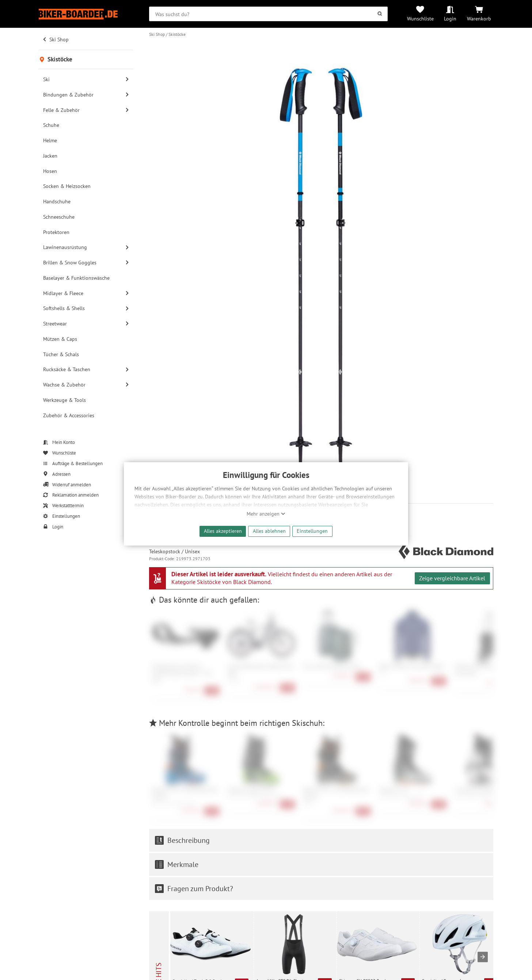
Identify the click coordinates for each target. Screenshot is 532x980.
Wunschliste (420, 18)
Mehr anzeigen (266, 514)
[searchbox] (268, 14)
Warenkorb (479, 18)
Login (450, 18)
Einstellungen (312, 531)
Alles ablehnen (269, 531)
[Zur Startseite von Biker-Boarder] (86, 14)
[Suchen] (379, 14)
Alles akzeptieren (223, 531)
